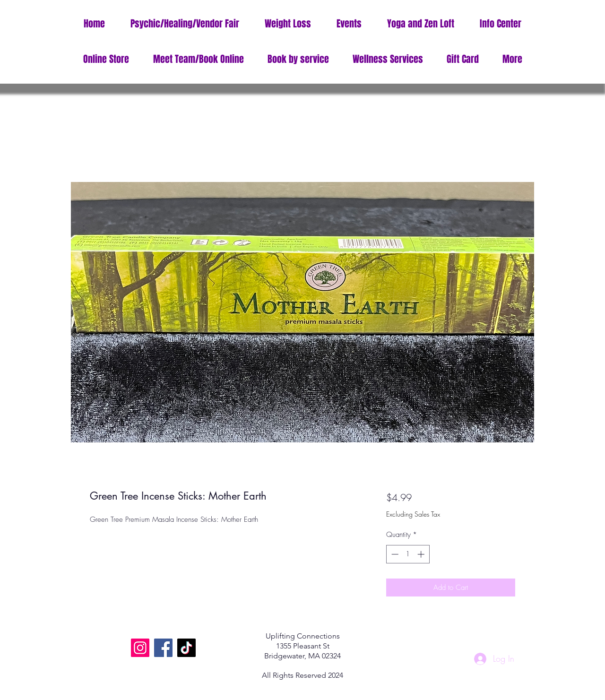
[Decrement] (394, 554)
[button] (501, 24)
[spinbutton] (408, 554)
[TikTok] (186, 648)
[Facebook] (163, 648)
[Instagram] (140, 648)
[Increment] (422, 554)
